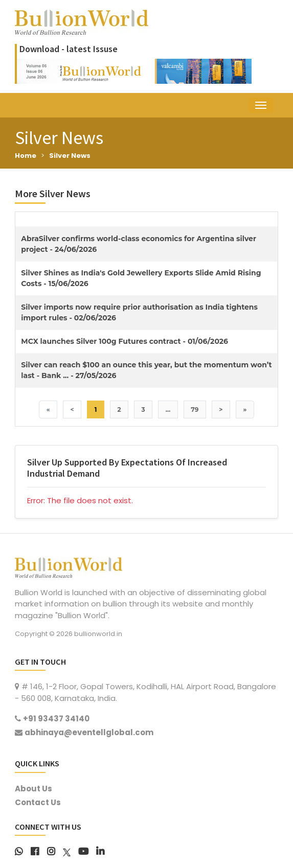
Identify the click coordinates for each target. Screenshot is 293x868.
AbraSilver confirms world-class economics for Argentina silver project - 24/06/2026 (139, 244)
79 (195, 409)
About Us (33, 789)
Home (26, 156)
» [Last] (245, 409)
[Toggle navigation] (261, 105)
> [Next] (221, 409)
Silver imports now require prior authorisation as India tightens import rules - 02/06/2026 (139, 312)
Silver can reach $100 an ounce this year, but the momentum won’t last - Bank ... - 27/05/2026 (146, 370)
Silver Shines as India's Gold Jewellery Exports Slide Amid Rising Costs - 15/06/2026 (141, 278)
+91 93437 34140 (56, 719)
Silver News (70, 156)
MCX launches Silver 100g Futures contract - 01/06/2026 (125, 341)
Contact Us (38, 802)
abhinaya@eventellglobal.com (89, 732)
